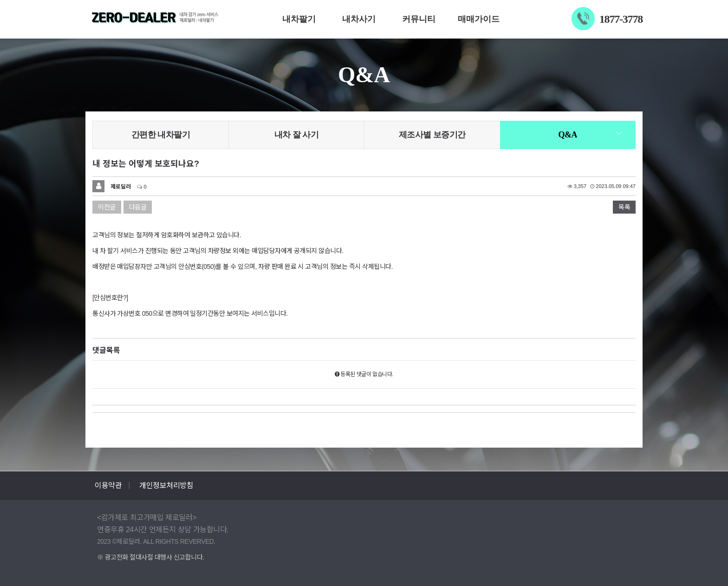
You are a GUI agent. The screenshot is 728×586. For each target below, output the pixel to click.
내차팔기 (299, 19)
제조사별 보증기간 (432, 135)
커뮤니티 (419, 19)
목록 (624, 207)
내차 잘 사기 (297, 135)
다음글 (138, 207)
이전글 (107, 207)
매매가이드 (479, 19)
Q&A (568, 135)
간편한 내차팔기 (161, 135)
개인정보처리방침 (166, 485)
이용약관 (108, 485)
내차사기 (359, 19)
